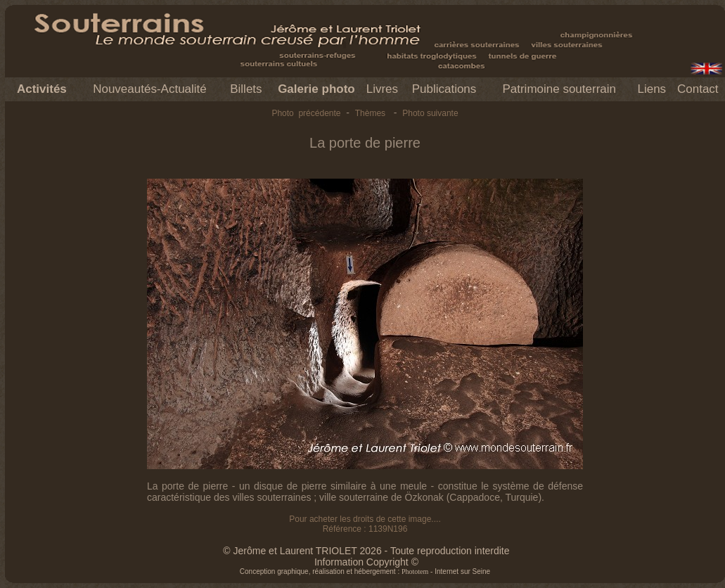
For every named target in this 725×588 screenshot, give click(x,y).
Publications (444, 89)
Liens (652, 89)
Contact (698, 89)
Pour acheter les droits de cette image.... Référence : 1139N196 (365, 524)
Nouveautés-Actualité (150, 89)
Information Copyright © (366, 562)
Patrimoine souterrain (559, 89)
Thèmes (370, 113)
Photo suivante (430, 113)
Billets (246, 89)
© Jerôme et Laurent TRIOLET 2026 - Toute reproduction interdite (366, 551)
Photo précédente (306, 113)
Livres (382, 89)
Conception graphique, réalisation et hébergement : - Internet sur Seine (365, 571)
